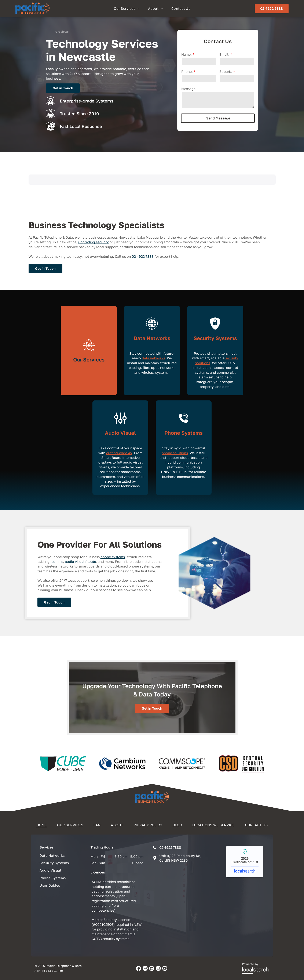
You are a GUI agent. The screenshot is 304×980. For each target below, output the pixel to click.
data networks (153, 358)
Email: (224, 54)
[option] (63, 764)
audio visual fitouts (80, 562)
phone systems (113, 557)
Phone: (187, 72)
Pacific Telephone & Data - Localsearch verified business (245, 862)
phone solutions (175, 453)
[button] (29, 189)
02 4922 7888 (143, 256)
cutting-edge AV (119, 453)
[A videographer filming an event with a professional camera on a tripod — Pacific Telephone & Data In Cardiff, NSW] (215, 573)
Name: (186, 54)
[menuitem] (127, 8)
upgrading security (94, 242)
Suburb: (226, 72)
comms (57, 562)
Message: (189, 89)
